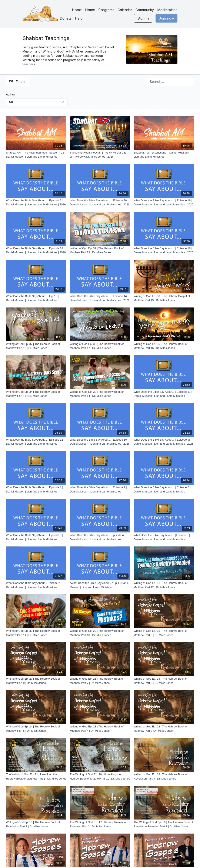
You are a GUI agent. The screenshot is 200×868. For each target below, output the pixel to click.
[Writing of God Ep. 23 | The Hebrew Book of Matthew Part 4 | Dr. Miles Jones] (100, 729)
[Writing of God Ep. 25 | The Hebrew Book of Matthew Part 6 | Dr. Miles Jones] (164, 681)
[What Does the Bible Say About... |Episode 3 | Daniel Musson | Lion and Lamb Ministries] (164, 537)
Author (11, 94)
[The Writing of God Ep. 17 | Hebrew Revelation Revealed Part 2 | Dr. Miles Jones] (100, 824)
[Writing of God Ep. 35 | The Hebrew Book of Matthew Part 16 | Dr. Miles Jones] (164, 346)
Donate (66, 18)
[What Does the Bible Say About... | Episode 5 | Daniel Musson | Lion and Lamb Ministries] (36, 537)
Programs (106, 10)
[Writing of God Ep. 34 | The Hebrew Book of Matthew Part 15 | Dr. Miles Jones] (36, 394)
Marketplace (167, 10)
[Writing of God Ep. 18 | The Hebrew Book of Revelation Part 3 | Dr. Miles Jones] (36, 824)
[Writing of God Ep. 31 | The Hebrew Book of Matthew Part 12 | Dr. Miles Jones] (164, 585)
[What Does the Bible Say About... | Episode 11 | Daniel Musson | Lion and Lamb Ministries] (164, 394)
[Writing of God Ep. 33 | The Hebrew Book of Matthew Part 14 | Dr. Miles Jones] (100, 394)
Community (145, 10)
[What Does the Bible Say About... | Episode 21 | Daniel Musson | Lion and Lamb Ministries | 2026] (36, 203)
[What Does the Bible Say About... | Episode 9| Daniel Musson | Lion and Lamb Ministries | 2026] (164, 442)
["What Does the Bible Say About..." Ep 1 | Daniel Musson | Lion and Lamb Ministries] (100, 585)
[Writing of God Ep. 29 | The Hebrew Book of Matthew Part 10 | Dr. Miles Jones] (100, 633)
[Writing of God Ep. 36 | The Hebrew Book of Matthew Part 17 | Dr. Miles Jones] (100, 346)
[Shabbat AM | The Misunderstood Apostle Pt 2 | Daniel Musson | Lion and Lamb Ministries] (36, 155)
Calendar (125, 10)
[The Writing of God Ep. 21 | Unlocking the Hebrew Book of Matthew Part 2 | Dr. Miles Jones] (36, 776)
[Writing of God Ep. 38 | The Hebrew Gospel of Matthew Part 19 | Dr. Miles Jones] (164, 298)
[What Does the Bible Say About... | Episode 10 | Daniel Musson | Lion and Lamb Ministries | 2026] (100, 442)
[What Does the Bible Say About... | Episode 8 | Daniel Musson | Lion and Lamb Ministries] (36, 489)
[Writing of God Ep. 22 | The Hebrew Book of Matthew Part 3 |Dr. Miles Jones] (164, 729)
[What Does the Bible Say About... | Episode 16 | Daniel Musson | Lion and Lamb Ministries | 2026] (164, 250)
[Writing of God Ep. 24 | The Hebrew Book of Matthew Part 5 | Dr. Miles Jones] (36, 729)
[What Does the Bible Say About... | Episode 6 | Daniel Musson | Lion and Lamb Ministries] (164, 489)
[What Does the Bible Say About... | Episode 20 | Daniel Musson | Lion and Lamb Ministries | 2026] (100, 203)
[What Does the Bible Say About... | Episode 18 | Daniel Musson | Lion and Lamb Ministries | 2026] (36, 250)
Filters (17, 82)
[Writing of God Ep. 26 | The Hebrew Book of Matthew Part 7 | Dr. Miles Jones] (100, 681)
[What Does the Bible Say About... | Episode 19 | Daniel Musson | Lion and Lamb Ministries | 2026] (164, 203)
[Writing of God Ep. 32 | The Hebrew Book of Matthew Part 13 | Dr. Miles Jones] (100, 250)
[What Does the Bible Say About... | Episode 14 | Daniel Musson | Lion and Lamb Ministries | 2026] (100, 298)
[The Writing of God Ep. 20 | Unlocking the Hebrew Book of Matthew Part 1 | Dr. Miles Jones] (100, 776)
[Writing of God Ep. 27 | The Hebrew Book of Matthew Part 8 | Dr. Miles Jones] (36, 681)
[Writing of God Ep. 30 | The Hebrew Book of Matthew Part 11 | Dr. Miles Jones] (36, 633)
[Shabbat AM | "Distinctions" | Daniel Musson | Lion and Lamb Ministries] (164, 155)
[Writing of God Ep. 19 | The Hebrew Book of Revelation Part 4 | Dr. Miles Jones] (164, 776)
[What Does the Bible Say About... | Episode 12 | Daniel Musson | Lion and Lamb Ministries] (36, 442)
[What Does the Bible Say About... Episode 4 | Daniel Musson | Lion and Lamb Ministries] (100, 537)
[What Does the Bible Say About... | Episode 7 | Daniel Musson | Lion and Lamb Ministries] (100, 489)
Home (77, 10)
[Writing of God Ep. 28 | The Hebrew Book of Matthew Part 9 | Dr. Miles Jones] (164, 633)
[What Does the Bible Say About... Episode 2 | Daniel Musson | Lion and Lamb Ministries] (36, 585)
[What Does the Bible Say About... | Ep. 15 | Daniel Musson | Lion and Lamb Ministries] (36, 298)
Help (79, 18)
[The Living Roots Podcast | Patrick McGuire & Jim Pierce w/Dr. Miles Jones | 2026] (100, 155)
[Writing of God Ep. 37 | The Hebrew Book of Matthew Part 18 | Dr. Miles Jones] (36, 346)
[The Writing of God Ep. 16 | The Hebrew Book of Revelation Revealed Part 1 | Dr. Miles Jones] (164, 824)
